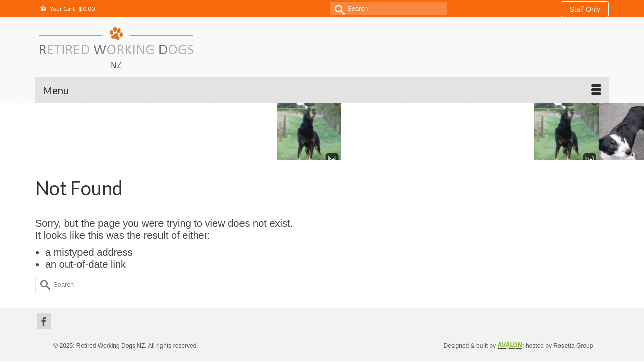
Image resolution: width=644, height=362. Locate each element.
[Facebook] (44, 296)
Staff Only (585, 9)
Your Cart (67, 8)
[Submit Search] (337, 8)
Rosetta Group (573, 321)
